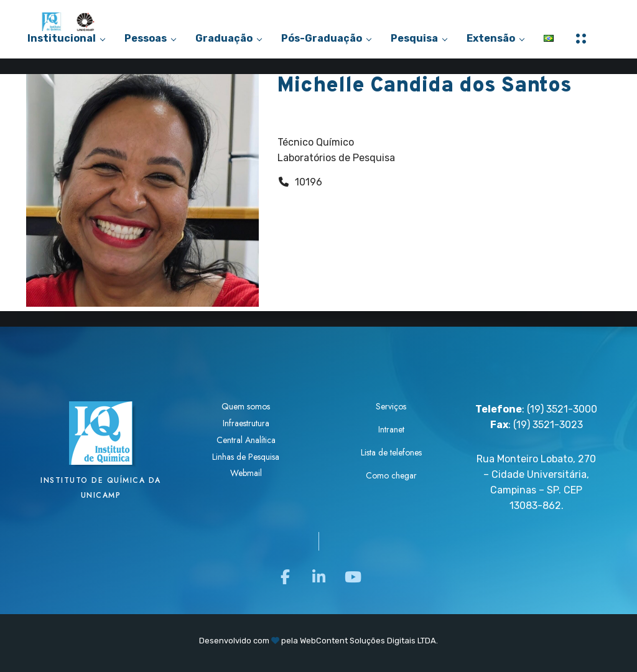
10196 (309, 182)
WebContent (324, 641)
